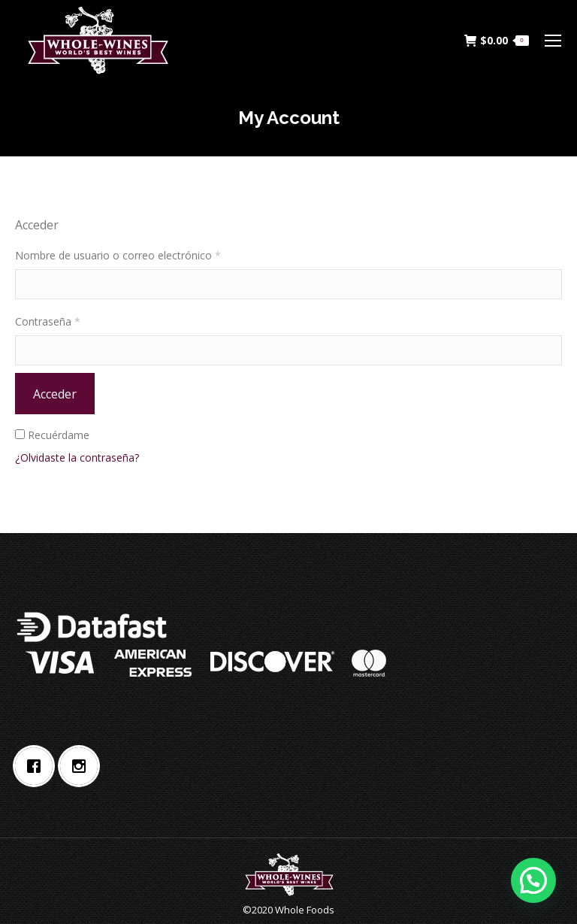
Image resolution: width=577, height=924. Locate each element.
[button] (533, 879)
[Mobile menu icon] (553, 41)
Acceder (55, 394)
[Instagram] (83, 766)
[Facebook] (38, 766)
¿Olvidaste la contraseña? (77, 457)
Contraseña (48, 321)
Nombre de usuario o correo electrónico (118, 255)
